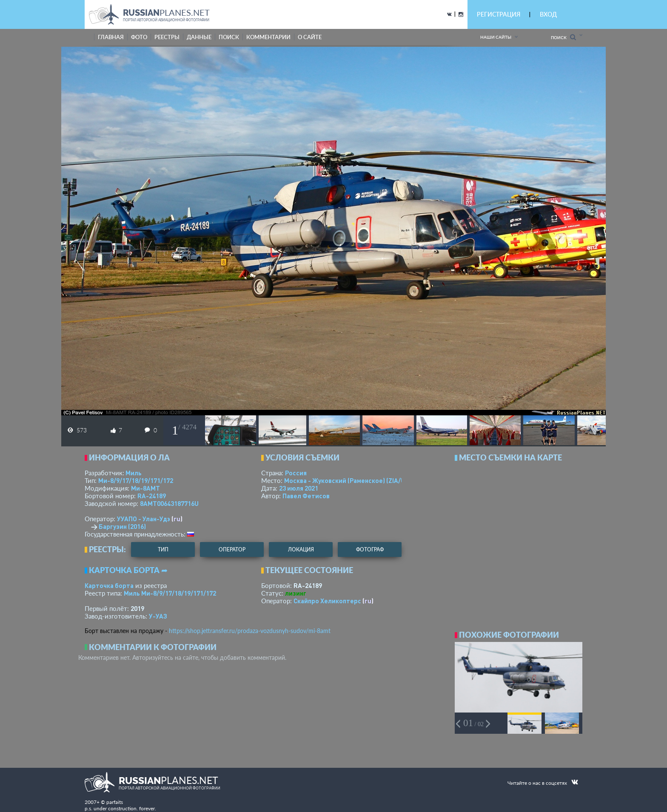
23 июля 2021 (299, 488)
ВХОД (548, 14)
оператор (232, 549)
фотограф (370, 549)
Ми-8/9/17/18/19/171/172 (136, 480)
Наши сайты (496, 37)
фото (139, 37)
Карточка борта (109, 585)
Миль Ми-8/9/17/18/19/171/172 (170, 593)
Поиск (563, 37)
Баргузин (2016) (122, 526)
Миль (134, 473)
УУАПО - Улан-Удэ (144, 519)
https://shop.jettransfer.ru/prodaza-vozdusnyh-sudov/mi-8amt (250, 631)
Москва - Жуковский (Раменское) (353, 480)
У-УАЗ (158, 616)
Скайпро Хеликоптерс (327, 601)
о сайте (310, 37)
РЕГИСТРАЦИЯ (499, 14)
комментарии (268, 37)
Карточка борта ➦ (128, 570)
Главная (111, 37)
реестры (167, 37)
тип (163, 549)
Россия (296, 473)
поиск (229, 37)
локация (301, 549)
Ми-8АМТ (145, 488)
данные (199, 37)
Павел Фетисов (306, 496)
